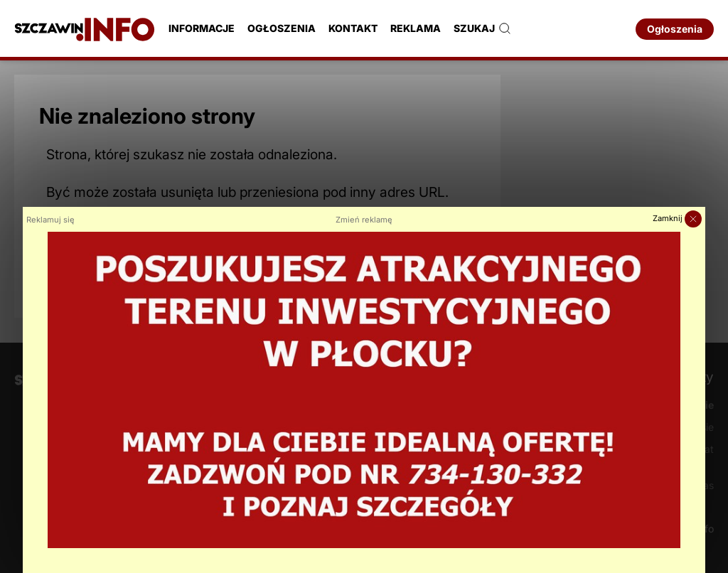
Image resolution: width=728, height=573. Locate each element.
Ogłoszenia (282, 28)
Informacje (202, 28)
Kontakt (353, 28)
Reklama (416, 28)
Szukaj (482, 28)
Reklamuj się (50, 220)
